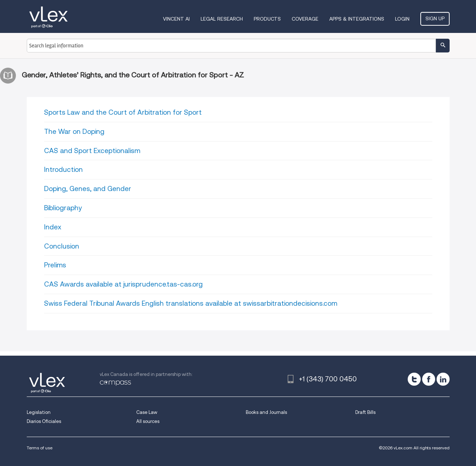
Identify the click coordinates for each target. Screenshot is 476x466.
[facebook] (429, 379)
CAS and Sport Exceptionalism (92, 151)
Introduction (63, 170)
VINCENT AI (176, 19)
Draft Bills (365, 412)
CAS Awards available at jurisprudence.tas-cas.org (123, 284)
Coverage (305, 19)
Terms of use (40, 448)
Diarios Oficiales (44, 421)
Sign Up (435, 18)
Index (53, 227)
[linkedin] (443, 379)
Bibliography (63, 208)
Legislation (39, 412)
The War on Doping (74, 132)
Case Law (147, 412)
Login (402, 19)
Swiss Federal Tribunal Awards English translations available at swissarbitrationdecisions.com (191, 303)
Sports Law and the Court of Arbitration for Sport (123, 112)
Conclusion (62, 246)
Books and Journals (266, 412)
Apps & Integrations (357, 19)
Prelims (55, 265)
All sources (148, 421)
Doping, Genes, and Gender (88, 189)
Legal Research (222, 19)
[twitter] (414, 379)
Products (267, 19)
